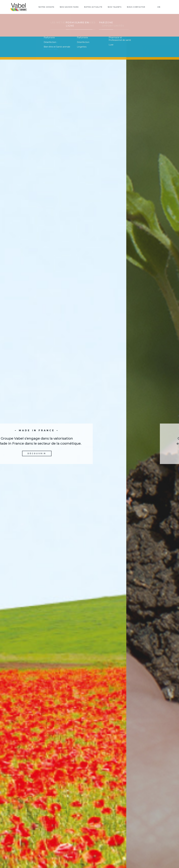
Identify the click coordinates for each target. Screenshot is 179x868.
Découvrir (90, 455)
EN (159, 7)
